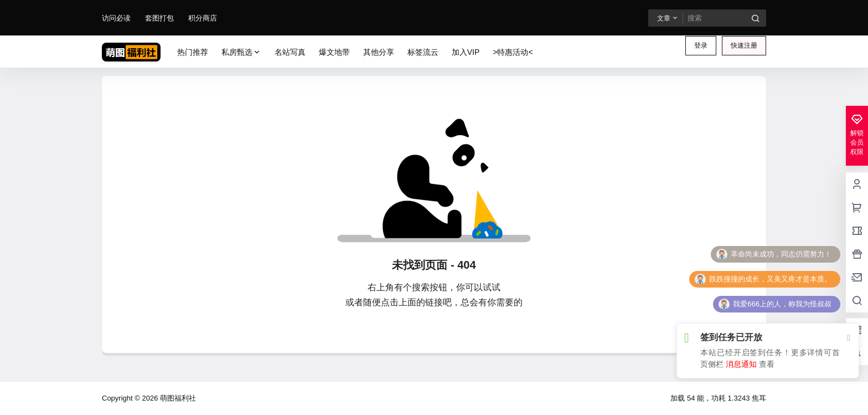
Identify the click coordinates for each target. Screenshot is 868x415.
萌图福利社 (177, 398)
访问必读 (116, 18)
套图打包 (159, 18)
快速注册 (744, 45)
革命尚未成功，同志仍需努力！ (781, 254)
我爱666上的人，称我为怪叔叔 (782, 304)
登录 (701, 45)
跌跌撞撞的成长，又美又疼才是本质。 (770, 279)
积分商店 (203, 18)
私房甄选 (241, 52)
